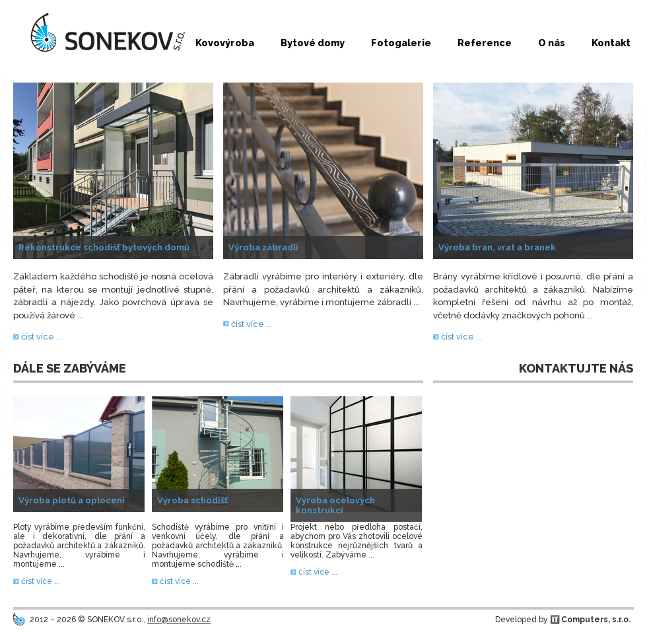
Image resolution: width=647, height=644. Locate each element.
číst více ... (42, 337)
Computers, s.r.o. (596, 620)
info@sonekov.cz (179, 620)
